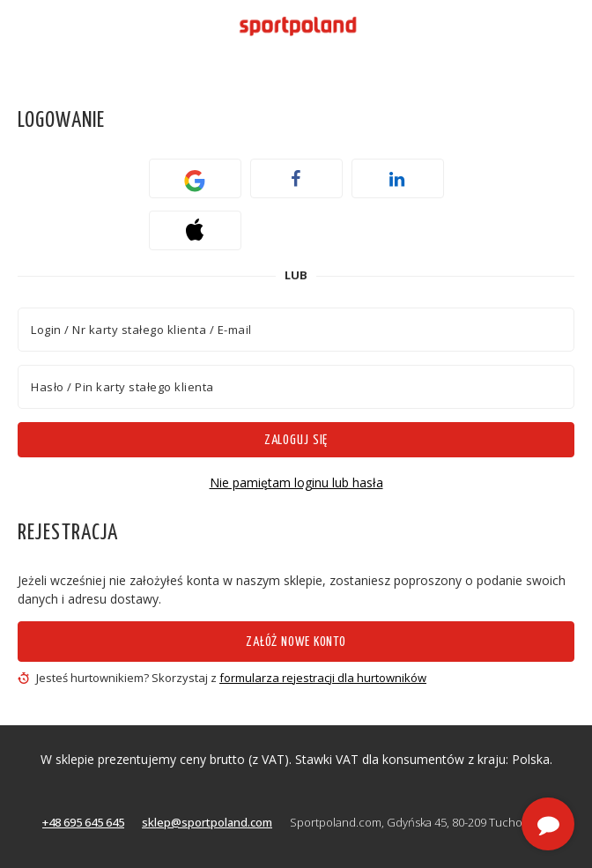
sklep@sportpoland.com (207, 822)
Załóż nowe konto (296, 642)
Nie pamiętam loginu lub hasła (296, 483)
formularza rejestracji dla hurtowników (323, 678)
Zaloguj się (296, 440)
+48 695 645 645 (83, 822)
